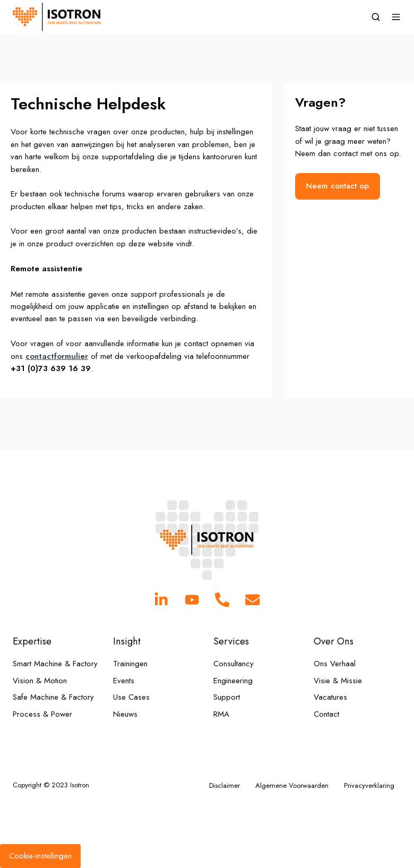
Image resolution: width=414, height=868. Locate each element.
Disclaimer (225, 785)
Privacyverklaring (369, 785)
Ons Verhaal (335, 664)
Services (231, 641)
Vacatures (330, 697)
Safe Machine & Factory (53, 697)
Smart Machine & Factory (55, 664)
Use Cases (131, 697)
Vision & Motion (40, 681)
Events (124, 681)
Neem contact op (337, 186)
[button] (376, 17)
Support (227, 697)
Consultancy (234, 664)
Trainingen (130, 664)
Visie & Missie (338, 681)
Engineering (233, 681)
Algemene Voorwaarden (292, 785)
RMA (221, 714)
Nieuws (125, 714)
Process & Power (42, 714)
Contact (326, 714)
